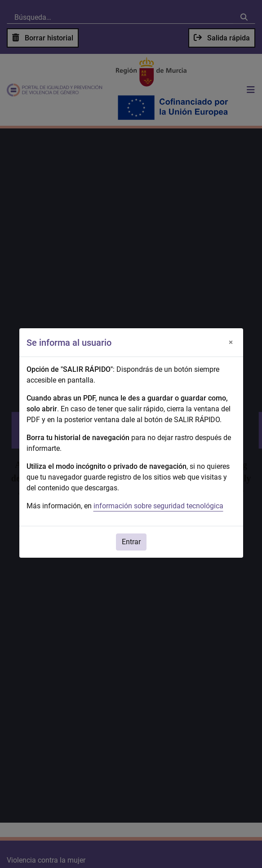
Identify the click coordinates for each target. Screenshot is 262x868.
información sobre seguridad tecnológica (158, 506)
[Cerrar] (231, 343)
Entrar (131, 542)
